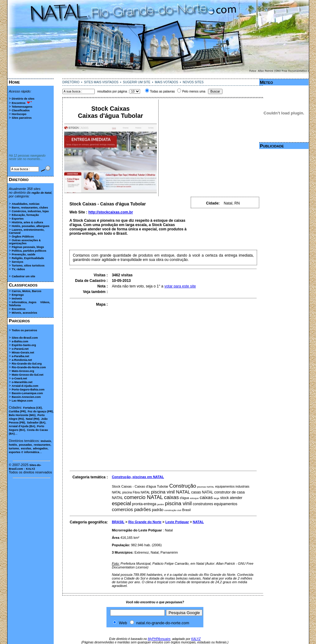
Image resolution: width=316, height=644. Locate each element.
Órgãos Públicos (23, 237)
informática (32, 452)
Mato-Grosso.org (23, 371)
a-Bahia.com (20, 341)
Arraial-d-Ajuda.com (25, 386)
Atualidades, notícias (26, 204)
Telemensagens (22, 107)
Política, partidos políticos (29, 251)
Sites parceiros (22, 118)
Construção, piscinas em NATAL (138, 477)
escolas (26, 448)
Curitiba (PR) (17, 411)
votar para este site (180, 286)
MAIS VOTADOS (166, 82)
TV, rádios (18, 269)
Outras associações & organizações (25, 242)
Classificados (21, 110)
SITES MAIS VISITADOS (101, 82)
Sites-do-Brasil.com (25, 338)
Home (15, 82)
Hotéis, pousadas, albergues (31, 226)
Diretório (19, 179)
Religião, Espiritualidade (28, 258)
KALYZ (30, 469)
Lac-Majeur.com (22, 401)
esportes (15, 452)
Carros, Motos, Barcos (27, 291)
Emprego (18, 295)
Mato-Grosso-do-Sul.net (28, 375)
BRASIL (118, 522)
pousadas (25, 445)
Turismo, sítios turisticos (28, 266)
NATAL (198, 522)
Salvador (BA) (36, 423)
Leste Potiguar (177, 522)
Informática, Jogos (24, 302)
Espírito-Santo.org (24, 345)
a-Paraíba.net (21, 356)
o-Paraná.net (20, 349)
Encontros (19, 103)
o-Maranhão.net (22, 382)
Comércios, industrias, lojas (30, 211)
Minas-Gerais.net (23, 353)
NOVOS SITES (193, 82)
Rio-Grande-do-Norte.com (29, 367)
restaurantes (42, 445)
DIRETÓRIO (71, 82)
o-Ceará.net (19, 378)
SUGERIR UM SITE (137, 82)
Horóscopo (19, 114)
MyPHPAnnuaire (159, 639)
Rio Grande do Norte (145, 522)
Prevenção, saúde (24, 254)
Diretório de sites (23, 99)
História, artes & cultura (27, 222)
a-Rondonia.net (22, 360)
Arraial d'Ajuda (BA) (22, 426)
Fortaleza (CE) (33, 408)
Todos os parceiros (24, 330)
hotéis (13, 445)
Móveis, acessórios (25, 313)
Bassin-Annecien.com (26, 397)
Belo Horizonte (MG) (22, 415)
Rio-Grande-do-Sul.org (27, 364)
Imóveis (17, 299)
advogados (40, 448)
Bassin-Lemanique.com (27, 393)
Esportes (18, 219)
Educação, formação (25, 215)
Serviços (18, 262)
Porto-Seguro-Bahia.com (28, 390)
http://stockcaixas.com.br (111, 212)
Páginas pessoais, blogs (28, 247)
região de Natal (42, 193)
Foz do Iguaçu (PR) (40, 411)
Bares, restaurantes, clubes (30, 208)
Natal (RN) (33, 419)
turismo (14, 448)
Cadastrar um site (23, 276)
